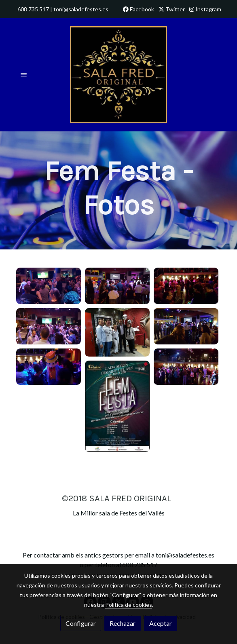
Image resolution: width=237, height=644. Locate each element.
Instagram (205, 9)
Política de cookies (129, 605)
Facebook (139, 9)
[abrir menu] (24, 75)
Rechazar (123, 623)
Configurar (81, 623)
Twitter (172, 9)
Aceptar (161, 623)
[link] (118, 75)
